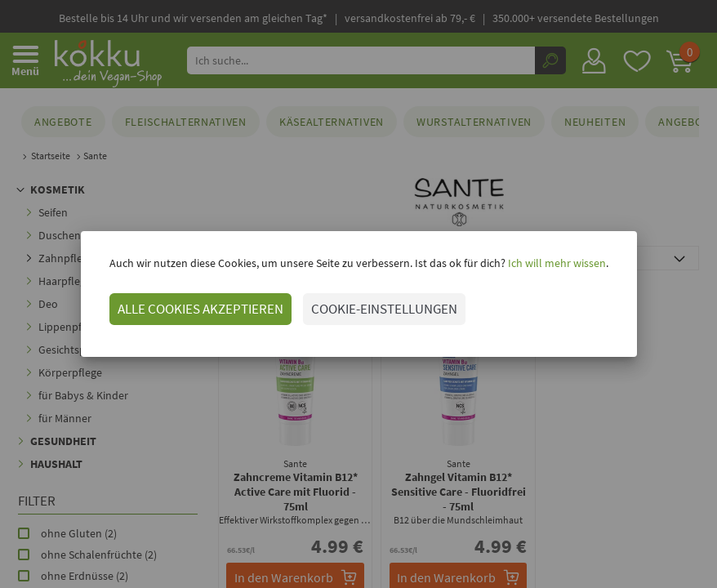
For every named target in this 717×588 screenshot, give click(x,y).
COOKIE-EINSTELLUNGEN (384, 309)
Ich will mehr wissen (556, 263)
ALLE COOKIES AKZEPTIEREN (200, 309)
